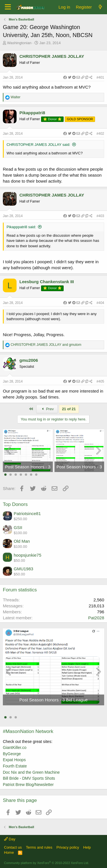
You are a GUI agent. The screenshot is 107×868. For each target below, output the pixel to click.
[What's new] (100, 7)
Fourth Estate (15, 766)
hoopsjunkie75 (28, 555)
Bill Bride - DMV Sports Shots (29, 778)
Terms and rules (39, 847)
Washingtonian (19, 43)
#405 (100, 381)
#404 (100, 303)
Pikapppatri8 (32, 113)
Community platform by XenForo (47, 863)
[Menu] (8, 7)
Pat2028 (96, 618)
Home (9, 852)
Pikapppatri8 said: (21, 227)
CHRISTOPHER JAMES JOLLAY (52, 56)
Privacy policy (68, 847)
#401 (100, 77)
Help (87, 847)
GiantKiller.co (15, 747)
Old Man (22, 541)
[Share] (78, 78)
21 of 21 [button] (69, 409)
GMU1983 (23, 569)
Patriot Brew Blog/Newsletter (28, 785)
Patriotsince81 (27, 513)
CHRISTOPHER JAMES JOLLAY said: (38, 145)
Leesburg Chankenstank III (47, 282)
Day (10, 839)
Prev (47, 409)
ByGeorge (12, 754)
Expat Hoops (14, 760)
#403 (100, 216)
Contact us (13, 847)
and (46, 345)
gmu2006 (29, 360)
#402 (100, 134)
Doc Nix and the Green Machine (31, 772)
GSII (18, 527)
